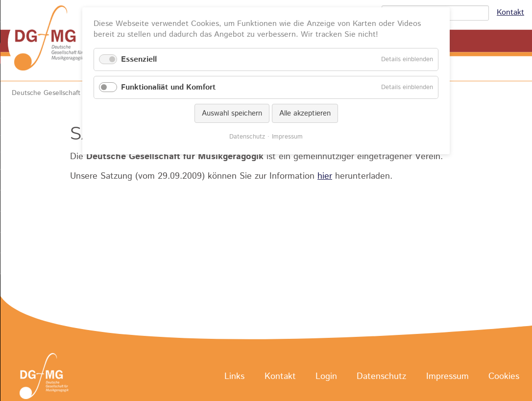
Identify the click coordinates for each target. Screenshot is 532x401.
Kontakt (510, 12)
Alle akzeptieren (305, 113)
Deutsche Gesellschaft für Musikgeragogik (77, 93)
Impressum (447, 377)
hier (325, 176)
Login (326, 377)
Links (234, 377)
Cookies (504, 377)
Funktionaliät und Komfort (168, 87)
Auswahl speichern (232, 113)
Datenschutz (381, 377)
